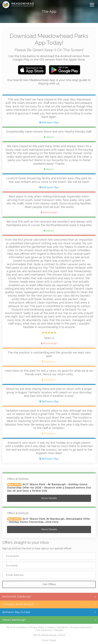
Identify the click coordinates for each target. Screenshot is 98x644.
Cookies (51, 627)
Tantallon (49, 362)
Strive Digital (49, 640)
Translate (58, 630)
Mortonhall (49, 213)
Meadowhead (18, 5)
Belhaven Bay (49, 123)
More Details (49, 498)
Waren (49, 137)
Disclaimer (63, 627)
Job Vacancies (44, 630)
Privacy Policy (37, 627)
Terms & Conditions (17, 627)
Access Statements (81, 627)
